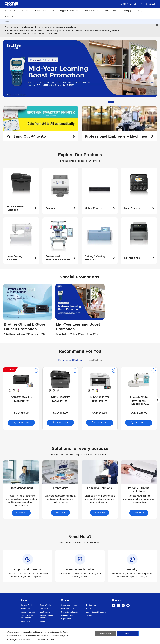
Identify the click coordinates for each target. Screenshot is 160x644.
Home (7, 22)
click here (50, 639)
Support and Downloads (70, 605)
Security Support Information (96, 612)
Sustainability (25, 621)
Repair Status (66, 619)
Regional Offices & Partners (47, 617)
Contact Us (44, 609)
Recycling (89, 609)
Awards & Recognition (29, 612)
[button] (53, 102)
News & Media (45, 605)
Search (151, 4)
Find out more (106, 634)
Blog (140, 11)
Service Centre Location (70, 612)
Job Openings (45, 612)
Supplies (25, 11)
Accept (128, 634)
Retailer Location (67, 615)
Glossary (89, 615)
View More (21, 513)
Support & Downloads (69, 11)
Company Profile (27, 605)
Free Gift (10, 370)
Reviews (43, 621)
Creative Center (91, 605)
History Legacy (26, 609)
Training (125, 11)
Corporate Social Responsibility (27, 617)
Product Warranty (68, 609)
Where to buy (110, 11)
